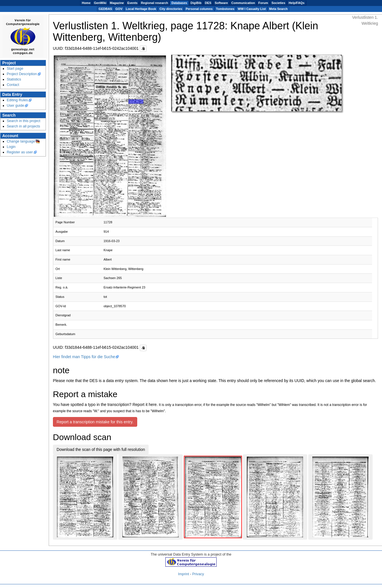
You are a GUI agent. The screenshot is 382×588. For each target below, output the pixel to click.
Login (11, 147)
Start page (15, 69)
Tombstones (225, 9)
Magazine (117, 3)
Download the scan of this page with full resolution (101, 449)
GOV (119, 9)
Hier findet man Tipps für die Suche (84, 357)
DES (208, 3)
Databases (179, 3)
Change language (21, 141)
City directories (171, 9)
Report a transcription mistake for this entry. (95, 422)
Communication (243, 3)
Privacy (198, 574)
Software (221, 3)
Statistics (14, 79)
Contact (13, 85)
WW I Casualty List (252, 9)
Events (132, 3)
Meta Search (279, 9)
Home (86, 3)
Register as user (20, 152)
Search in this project (24, 121)
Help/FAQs (297, 3)
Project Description (22, 74)
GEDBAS (105, 9)
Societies (278, 3)
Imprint (184, 574)
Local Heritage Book (141, 9)
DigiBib (196, 3)
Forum (263, 3)
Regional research (154, 3)
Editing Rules (17, 100)
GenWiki (100, 3)
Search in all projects (23, 126)
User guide (16, 106)
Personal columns (199, 9)
